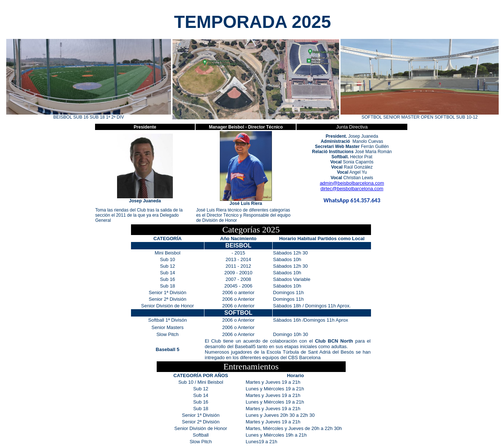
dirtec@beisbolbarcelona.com (352, 189)
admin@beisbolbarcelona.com (352, 183)
